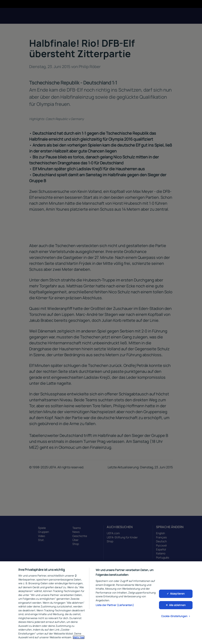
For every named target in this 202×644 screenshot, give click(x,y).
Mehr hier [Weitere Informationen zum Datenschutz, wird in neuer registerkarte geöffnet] (79, 637)
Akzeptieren (177, 594)
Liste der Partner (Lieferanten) (115, 605)
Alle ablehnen (177, 605)
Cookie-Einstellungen (174, 616)
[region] (101, 603)
